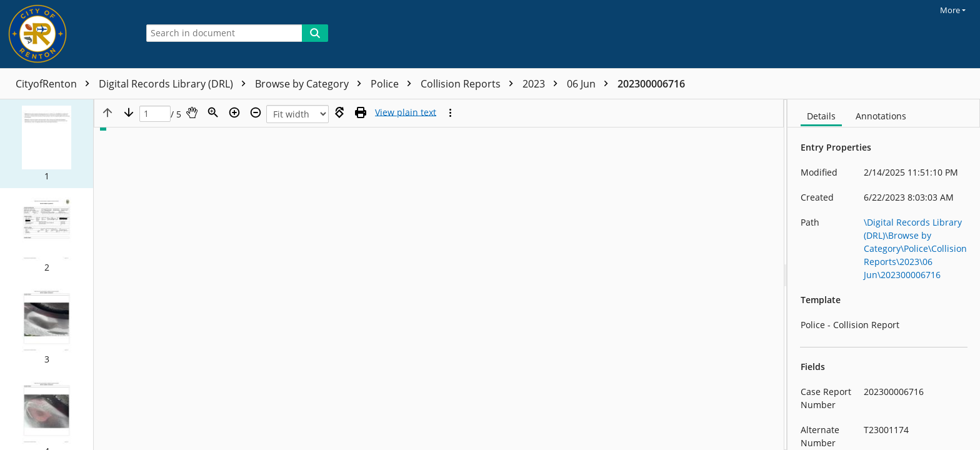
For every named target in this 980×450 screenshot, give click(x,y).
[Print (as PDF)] (361, 112)
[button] (47, 144)
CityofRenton (56, 84)
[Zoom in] (234, 112)
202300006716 (651, 84)
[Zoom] (213, 112)
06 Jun (591, 84)
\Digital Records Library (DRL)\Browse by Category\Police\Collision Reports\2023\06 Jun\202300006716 (915, 248)
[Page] (155, 114)
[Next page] (129, 112)
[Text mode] (406, 112)
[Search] (315, 33)
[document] (884, 275)
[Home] (66, 34)
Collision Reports (470, 84)
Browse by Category (311, 84)
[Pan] (192, 112)
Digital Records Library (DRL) (175, 84)
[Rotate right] (339, 112)
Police (394, 84)
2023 (543, 84)
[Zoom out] (256, 112)
